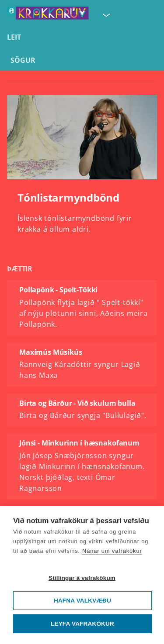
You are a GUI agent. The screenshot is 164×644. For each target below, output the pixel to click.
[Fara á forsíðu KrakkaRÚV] (48, 15)
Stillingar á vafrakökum (82, 578)
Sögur (23, 60)
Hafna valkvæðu (82, 601)
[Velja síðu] (105, 15)
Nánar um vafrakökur (112, 551)
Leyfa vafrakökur (82, 624)
